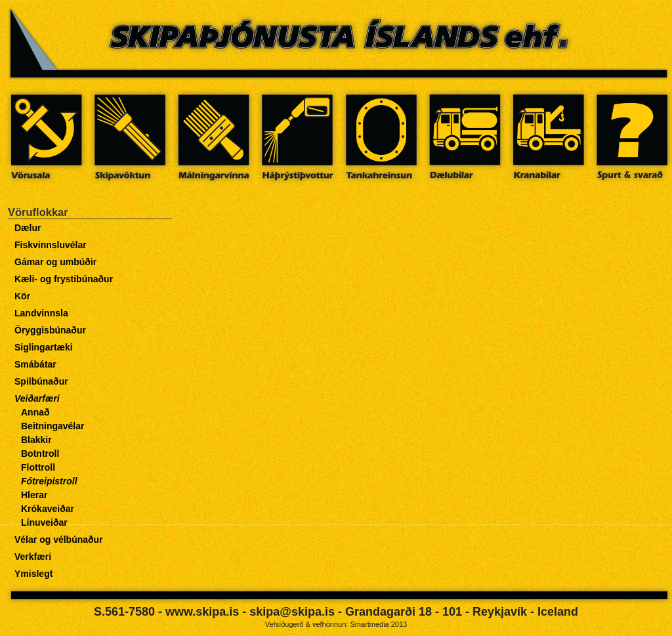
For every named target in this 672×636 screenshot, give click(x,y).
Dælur (28, 228)
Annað (35, 412)
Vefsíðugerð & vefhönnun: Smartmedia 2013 (336, 624)
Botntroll (40, 454)
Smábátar (35, 364)
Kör (22, 296)
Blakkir (36, 440)
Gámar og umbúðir (55, 262)
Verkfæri (33, 557)
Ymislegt (33, 574)
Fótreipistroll (49, 481)
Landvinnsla (41, 313)
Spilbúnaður (41, 381)
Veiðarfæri (37, 398)
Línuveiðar (44, 522)
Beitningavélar (52, 426)
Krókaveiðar (48, 509)
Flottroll (38, 467)
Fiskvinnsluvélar (51, 245)
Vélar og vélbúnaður (59, 540)
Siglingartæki (44, 347)
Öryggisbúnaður (50, 330)
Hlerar (34, 495)
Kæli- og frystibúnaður (64, 279)
